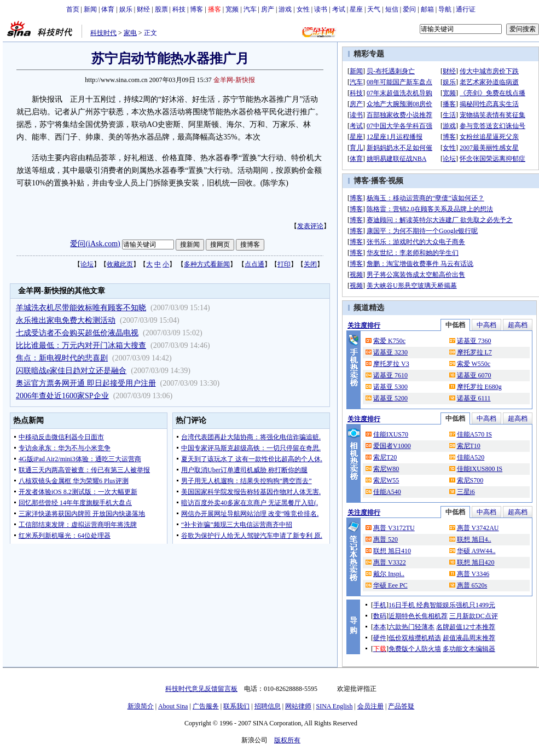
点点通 (254, 264)
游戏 (285, 9)
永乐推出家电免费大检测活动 (66, 320)
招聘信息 (268, 706)
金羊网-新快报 (234, 80)
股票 (161, 9)
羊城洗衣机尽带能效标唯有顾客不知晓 (81, 308)
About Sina (173, 706)
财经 (143, 9)
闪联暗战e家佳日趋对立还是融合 (71, 371)
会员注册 (370, 706)
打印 (284, 264)
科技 (179, 9)
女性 (303, 9)
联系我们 (236, 706)
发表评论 (310, 226)
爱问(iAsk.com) (95, 244)
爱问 (409, 9)
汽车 (250, 9)
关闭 (310, 264)
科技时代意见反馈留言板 (201, 689)
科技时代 (103, 33)
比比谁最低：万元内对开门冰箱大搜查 (81, 345)
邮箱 (427, 9)
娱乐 (126, 9)
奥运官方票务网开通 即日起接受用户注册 (86, 383)
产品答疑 (401, 706)
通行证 (466, 9)
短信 (392, 9)
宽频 (232, 9)
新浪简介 (141, 706)
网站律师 (298, 706)
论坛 (87, 264)
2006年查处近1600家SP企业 (62, 396)
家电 (130, 33)
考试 (339, 9)
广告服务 (206, 706)
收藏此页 (120, 264)
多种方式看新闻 (207, 264)
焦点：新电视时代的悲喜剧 (62, 358)
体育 (108, 9)
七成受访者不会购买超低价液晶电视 (77, 333)
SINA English (334, 706)
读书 (321, 9)
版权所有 (287, 740)
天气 (374, 9)
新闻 (90, 9)
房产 (268, 9)
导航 (445, 9)
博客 (196, 9)
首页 (73, 9)
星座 (356, 9)
